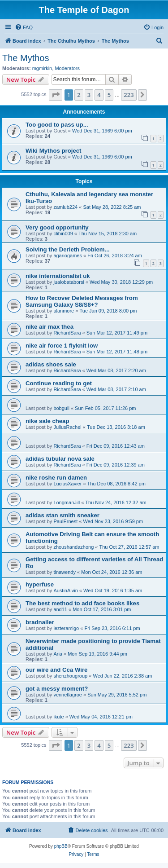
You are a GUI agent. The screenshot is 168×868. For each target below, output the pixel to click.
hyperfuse (40, 584)
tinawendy (65, 572)
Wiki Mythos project (53, 151)
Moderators (67, 68)
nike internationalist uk (58, 276)
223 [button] (129, 95)
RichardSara (67, 333)
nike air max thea (50, 327)
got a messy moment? (57, 689)
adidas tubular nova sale (60, 459)
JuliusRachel (67, 427)
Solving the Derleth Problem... (68, 249)
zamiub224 (65, 207)
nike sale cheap (47, 421)
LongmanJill (67, 502)
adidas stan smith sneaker (62, 515)
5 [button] (109, 95)
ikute (58, 717)
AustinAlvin (65, 590)
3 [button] (89, 95)
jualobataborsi (69, 282)
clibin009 (63, 234)
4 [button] (99, 95)
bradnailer (40, 622)
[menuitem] (24, 27)
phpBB (61, 846)
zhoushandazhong (73, 547)
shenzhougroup (70, 676)
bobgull (61, 408)
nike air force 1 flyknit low (62, 346)
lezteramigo (66, 628)
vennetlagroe (68, 695)
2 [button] (79, 95)
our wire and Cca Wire (56, 670)
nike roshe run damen (56, 478)
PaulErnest (65, 521)
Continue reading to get (59, 383)
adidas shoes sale (51, 364)
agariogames (68, 256)
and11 (60, 609)
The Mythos (26, 58)
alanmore (64, 311)
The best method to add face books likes (82, 603)
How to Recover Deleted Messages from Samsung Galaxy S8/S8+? (82, 301)
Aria (58, 654)
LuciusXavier (67, 484)
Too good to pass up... (57, 125)
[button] (56, 95)
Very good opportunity (57, 227)
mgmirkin (42, 68)
